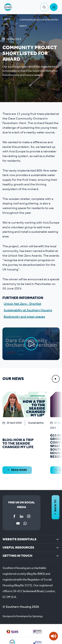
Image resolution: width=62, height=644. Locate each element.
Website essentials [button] (20, 539)
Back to (55, 507)
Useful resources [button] (18, 548)
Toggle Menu (54, 7)
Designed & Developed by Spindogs (23, 616)
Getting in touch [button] (17, 556)
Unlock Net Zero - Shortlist (23, 304)
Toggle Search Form (44, 7)
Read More (17, 470)
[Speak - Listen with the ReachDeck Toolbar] (54, 636)
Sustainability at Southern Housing (28, 310)
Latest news (6, 22)
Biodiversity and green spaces (24, 317)
